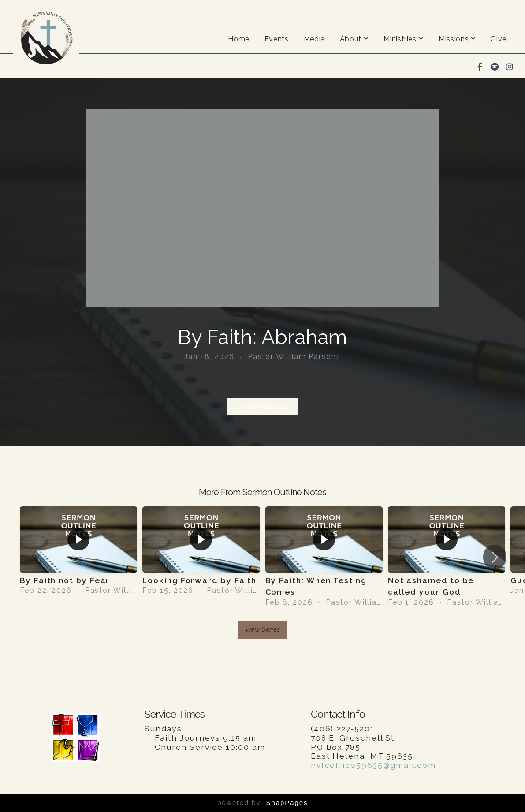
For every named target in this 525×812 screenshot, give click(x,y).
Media (314, 39)
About (354, 39)
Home (239, 39)
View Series (262, 629)
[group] (78, 551)
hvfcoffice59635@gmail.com (373, 765)
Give (499, 39)
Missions (457, 39)
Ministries (404, 39)
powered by (263, 803)
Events (277, 39)
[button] (495, 557)
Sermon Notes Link (262, 407)
